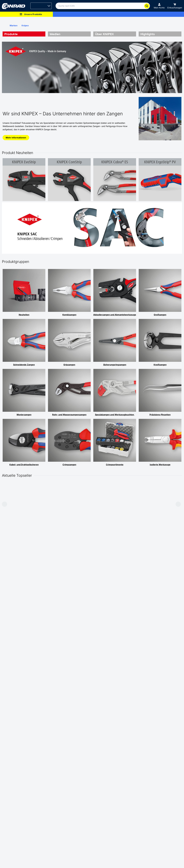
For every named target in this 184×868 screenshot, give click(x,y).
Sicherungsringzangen (115, 365)
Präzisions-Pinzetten (160, 415)
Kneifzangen (160, 365)
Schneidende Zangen (24, 365)
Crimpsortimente (115, 465)
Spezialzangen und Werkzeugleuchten (115, 415)
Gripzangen (69, 365)
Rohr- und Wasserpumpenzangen (69, 415)
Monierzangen (24, 415)
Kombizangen (69, 315)
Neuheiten (24, 315)
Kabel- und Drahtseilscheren (24, 465)
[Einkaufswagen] (175, 6)
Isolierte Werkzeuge (160, 465)
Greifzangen (160, 315)
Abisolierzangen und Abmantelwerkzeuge (115, 315)
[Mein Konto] (159, 6)
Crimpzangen (69, 465)
